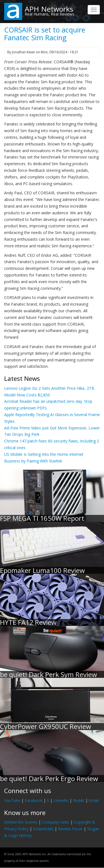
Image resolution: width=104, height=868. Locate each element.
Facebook (34, 800)
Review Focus (70, 829)
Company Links (56, 822)
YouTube (12, 800)
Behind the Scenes (21, 822)
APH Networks (49, 9)
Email (94, 800)
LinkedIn (61, 800)
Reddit (79, 800)
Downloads (43, 829)
